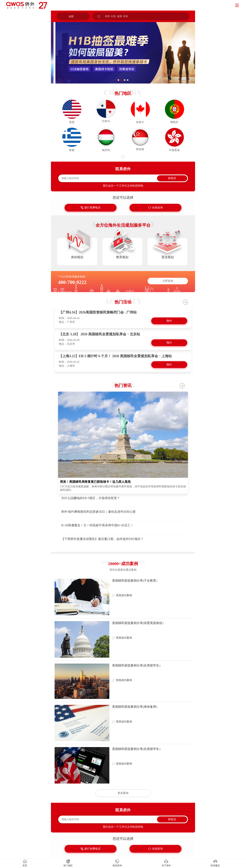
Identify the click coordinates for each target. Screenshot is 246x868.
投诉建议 (215, 866)
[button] (118, 80)
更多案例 (123, 793)
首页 (25, 866)
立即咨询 (168, 281)
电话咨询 (117, 866)
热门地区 (68, 866)
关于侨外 (166, 866)
